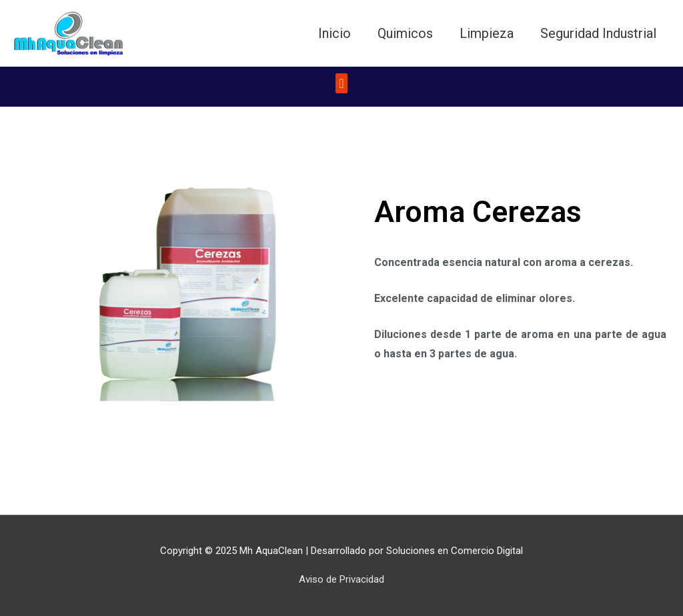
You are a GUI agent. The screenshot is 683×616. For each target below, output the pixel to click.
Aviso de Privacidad (341, 579)
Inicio (334, 33)
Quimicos (405, 33)
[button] (341, 83)
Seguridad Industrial (598, 33)
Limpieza (487, 33)
